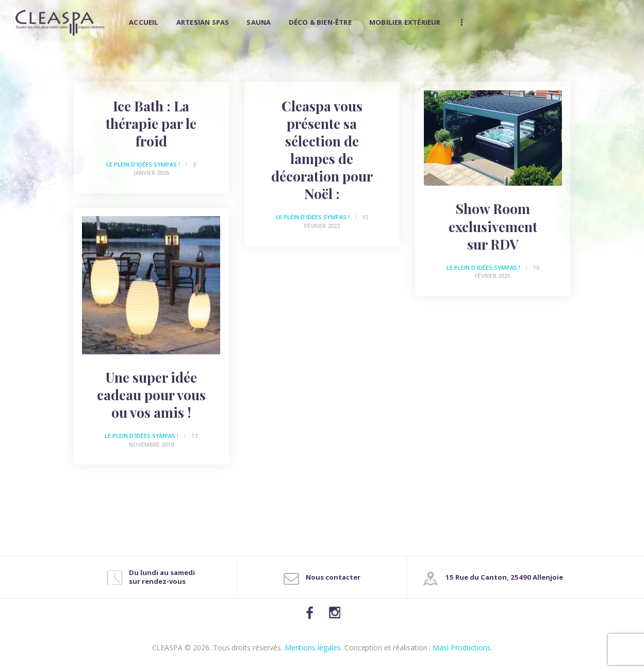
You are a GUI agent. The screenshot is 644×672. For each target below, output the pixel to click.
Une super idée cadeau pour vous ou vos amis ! (151, 395)
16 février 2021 (507, 272)
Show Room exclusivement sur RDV (493, 226)
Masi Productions (461, 648)
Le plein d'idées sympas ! (143, 164)
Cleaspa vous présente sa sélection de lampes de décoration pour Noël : (322, 150)
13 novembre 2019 (163, 440)
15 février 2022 (336, 221)
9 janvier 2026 (165, 169)
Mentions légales (313, 648)
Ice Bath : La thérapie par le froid (151, 124)
